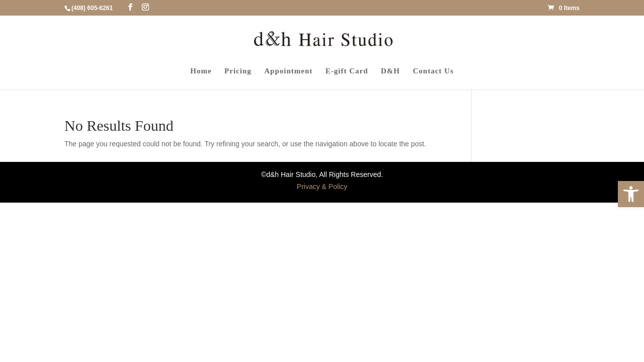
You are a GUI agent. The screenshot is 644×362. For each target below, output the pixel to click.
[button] (631, 194)
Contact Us (433, 71)
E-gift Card (347, 71)
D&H (390, 71)
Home (201, 71)
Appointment (288, 71)
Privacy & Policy (322, 187)
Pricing (238, 71)
